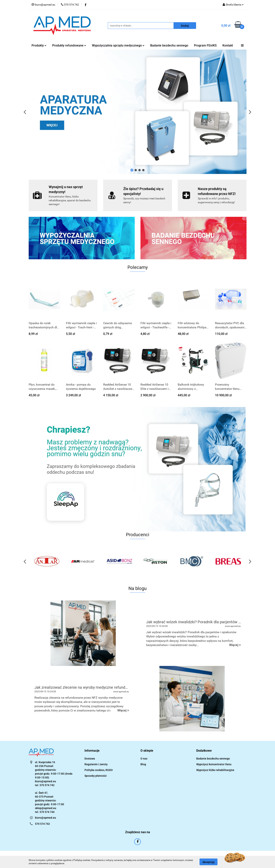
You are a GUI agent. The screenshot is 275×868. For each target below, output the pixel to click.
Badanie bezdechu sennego (169, 45)
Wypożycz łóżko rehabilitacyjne (215, 770)
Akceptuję (208, 862)
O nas (144, 759)
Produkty (39, 45)
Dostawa (90, 759)
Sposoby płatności (96, 776)
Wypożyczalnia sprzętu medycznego (118, 45)
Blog (143, 764)
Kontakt (228, 45)
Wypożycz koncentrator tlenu (214, 764)
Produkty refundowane (69, 45)
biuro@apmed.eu (45, 818)
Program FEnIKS (205, 45)
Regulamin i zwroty (96, 764)
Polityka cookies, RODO (99, 770)
